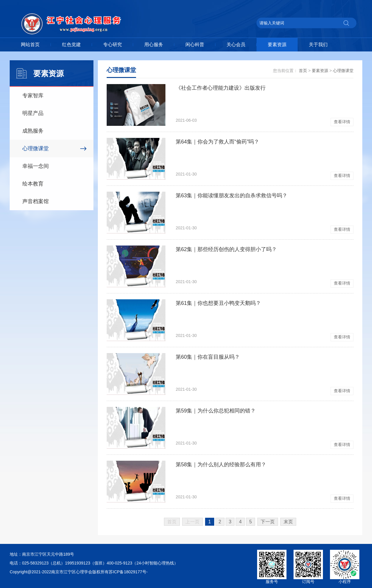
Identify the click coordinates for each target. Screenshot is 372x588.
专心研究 (113, 45)
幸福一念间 (36, 166)
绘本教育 (33, 184)
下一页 (268, 522)
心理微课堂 (36, 148)
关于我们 (318, 45)
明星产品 (33, 113)
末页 (288, 522)
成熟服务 (33, 131)
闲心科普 (195, 45)
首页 (303, 71)
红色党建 (71, 45)
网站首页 (30, 45)
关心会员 (236, 45)
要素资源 (277, 45)
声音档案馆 (36, 201)
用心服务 (154, 45)
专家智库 (33, 96)
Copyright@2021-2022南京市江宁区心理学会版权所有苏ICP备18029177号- (79, 572)
